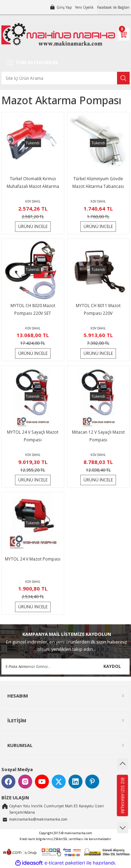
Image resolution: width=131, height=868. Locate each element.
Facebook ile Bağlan (113, 7)
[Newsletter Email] (65, 667)
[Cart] (124, 34)
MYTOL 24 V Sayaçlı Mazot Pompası (33, 436)
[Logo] (58, 34)
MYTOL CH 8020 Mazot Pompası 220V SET (33, 309)
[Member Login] (61, 7)
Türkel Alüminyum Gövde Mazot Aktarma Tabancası (98, 182)
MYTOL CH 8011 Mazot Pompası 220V (98, 309)
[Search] (65, 78)
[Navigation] (65, 63)
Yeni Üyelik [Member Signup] (84, 7)
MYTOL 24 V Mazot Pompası (33, 559)
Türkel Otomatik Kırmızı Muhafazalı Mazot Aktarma (33, 182)
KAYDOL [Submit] (112, 666)
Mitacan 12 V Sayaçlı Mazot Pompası (98, 436)
